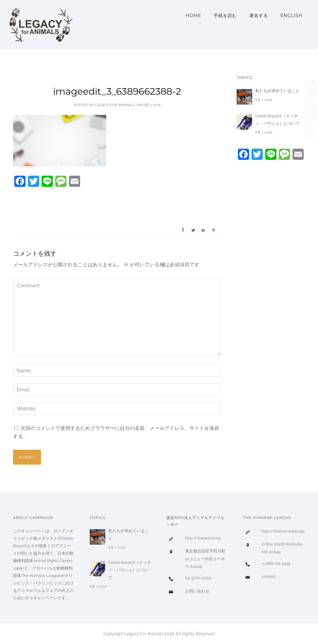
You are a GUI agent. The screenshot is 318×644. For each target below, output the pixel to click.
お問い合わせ (197, 591)
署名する (259, 16)
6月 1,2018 (152, 105)
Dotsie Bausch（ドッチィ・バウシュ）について (277, 120)
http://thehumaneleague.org (288, 531)
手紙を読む (225, 16)
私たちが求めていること (277, 91)
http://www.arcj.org (203, 538)
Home (193, 16)
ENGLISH (291, 16)
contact (268, 576)
